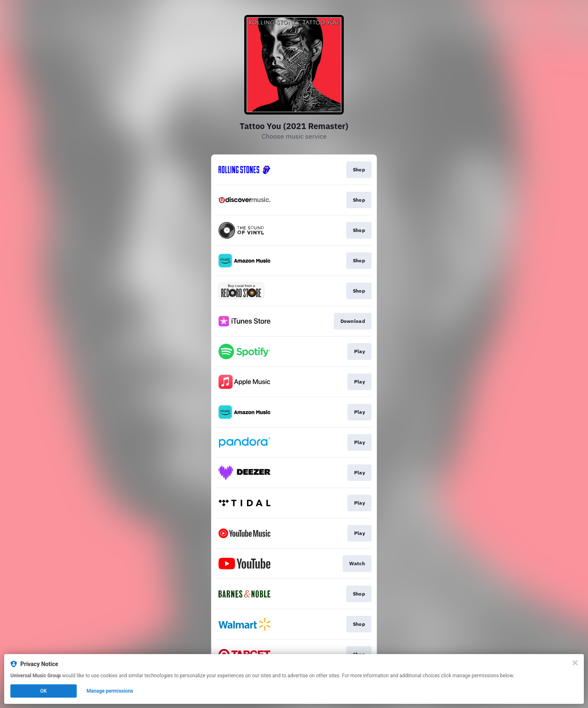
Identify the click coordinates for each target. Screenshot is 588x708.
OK (44, 691)
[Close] (575, 663)
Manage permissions (110, 691)
